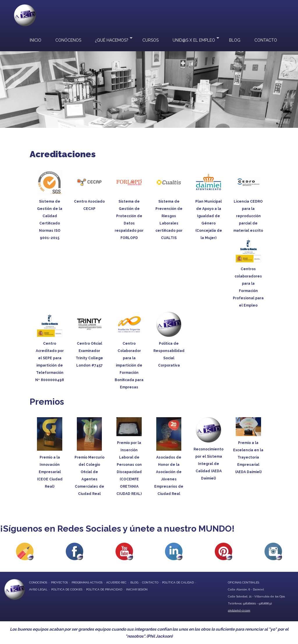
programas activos (87, 582)
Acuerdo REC (116, 582)
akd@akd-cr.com (239, 610)
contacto (150, 582)
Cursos (150, 40)
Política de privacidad (104, 589)
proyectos (59, 582)
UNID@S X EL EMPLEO (192, 39)
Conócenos (68, 40)
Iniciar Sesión (137, 589)
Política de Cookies (67, 589)
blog (134, 582)
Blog (235, 40)
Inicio (36, 40)
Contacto (266, 40)
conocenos (38, 582)
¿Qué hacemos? (110, 39)
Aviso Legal (38, 589)
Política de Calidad (178, 582)
